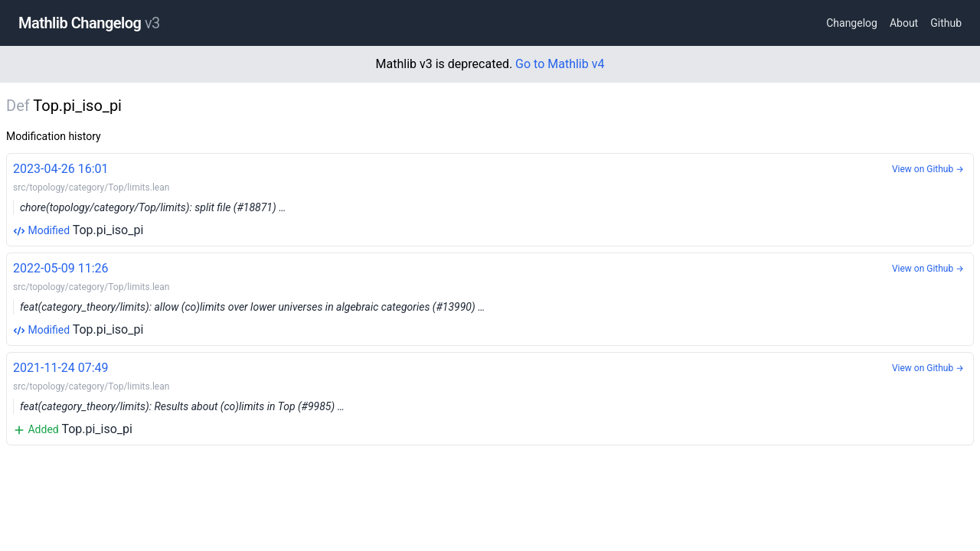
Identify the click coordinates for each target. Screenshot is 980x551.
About (904, 23)
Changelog (852, 23)
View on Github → (928, 169)
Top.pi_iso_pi (490, 199)
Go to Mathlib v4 (560, 64)
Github (946, 23)
